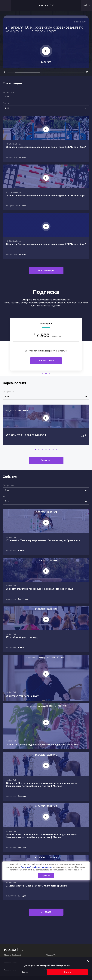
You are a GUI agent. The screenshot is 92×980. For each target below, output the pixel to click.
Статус (6, 103)
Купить (67, 972)
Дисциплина (9, 92)
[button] (43, 374)
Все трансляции (46, 271)
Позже (25, 972)
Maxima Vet (51, 955)
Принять (46, 876)
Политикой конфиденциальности (37, 867)
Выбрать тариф (46, 361)
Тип (4, 497)
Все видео (46, 461)
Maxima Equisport (12, 955)
